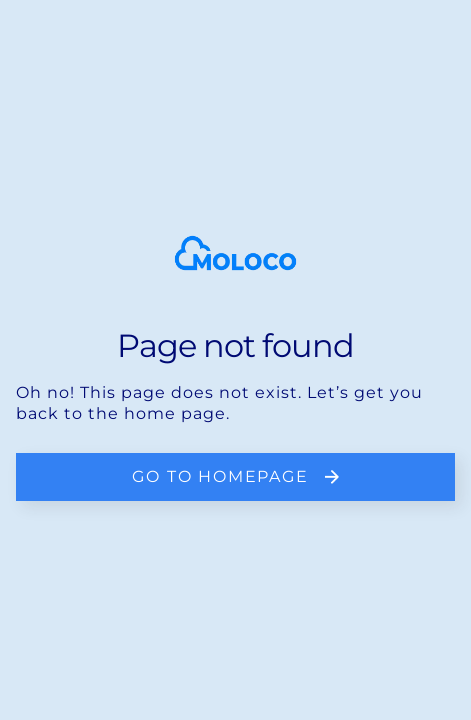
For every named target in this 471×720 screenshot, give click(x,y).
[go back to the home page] (235, 477)
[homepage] (235, 253)
